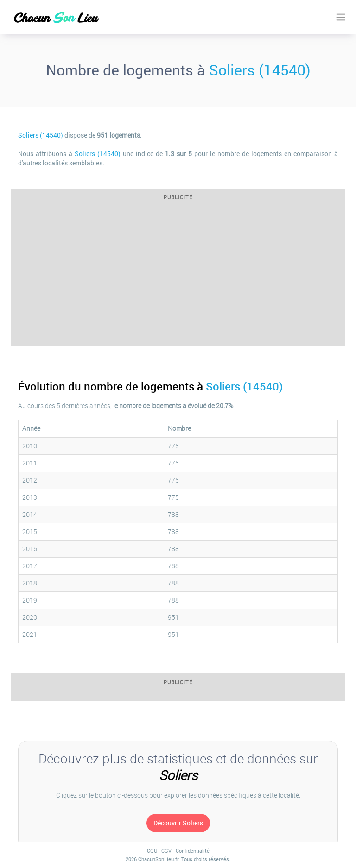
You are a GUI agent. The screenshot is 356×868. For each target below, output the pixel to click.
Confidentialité (193, 851)
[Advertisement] (178, 276)
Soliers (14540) (260, 70)
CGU (152, 851)
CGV (166, 851)
